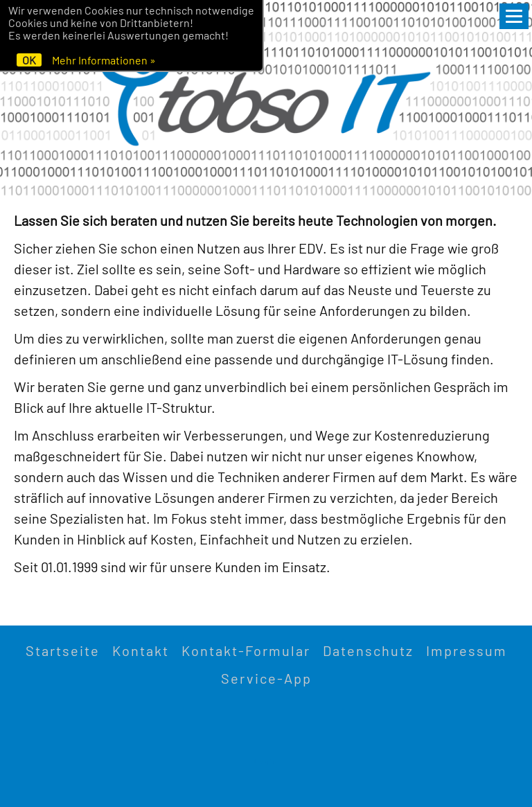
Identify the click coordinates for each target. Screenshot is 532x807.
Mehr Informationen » (104, 60)
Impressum (467, 650)
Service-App (266, 678)
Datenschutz (368, 650)
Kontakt (141, 650)
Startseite (63, 650)
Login (266, 761)
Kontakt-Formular (246, 650)
